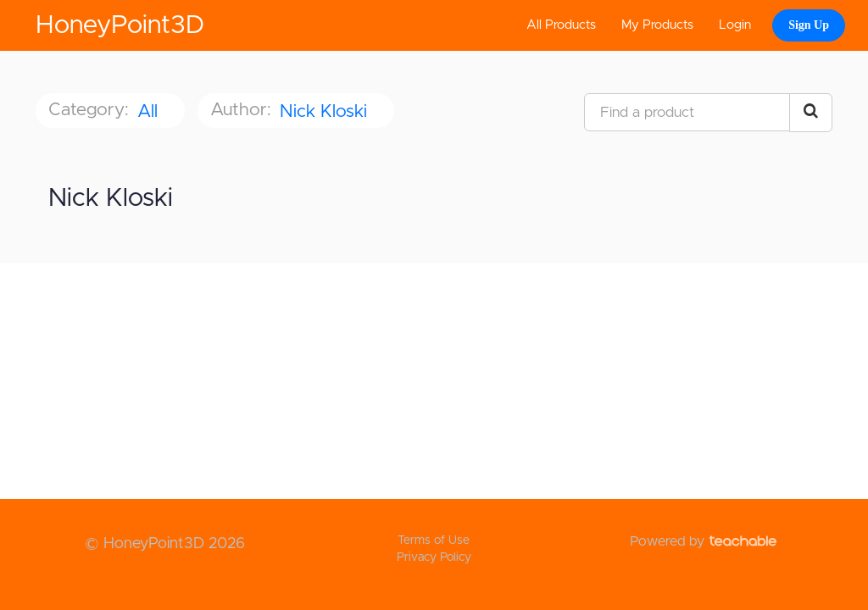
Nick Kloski (326, 111)
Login (735, 25)
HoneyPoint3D (120, 25)
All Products (561, 25)
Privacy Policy (434, 557)
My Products (657, 25)
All (150, 111)
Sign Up (809, 25)
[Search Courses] (811, 113)
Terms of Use (434, 541)
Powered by (703, 541)
